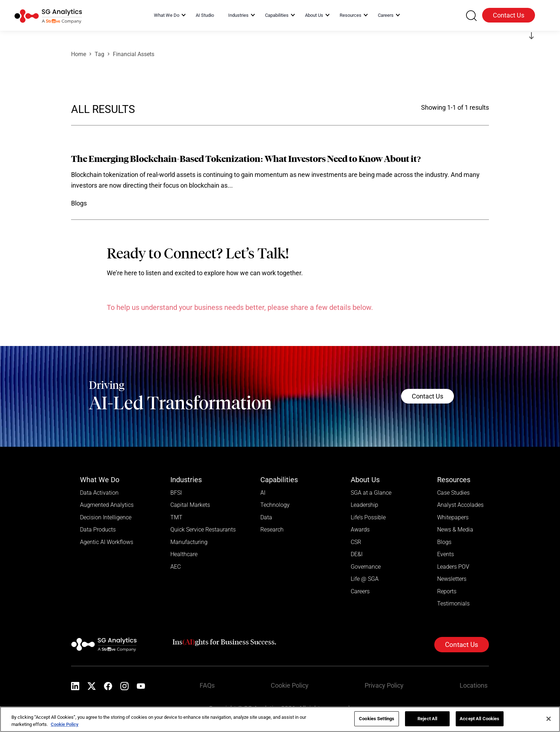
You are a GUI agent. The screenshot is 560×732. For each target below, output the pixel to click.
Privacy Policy (386, 687)
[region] (280, 719)
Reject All (427, 719)
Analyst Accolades (460, 505)
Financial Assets (134, 54)
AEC (176, 568)
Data (266, 518)
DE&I (357, 555)
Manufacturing (189, 543)
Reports (447, 593)
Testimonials (453, 605)
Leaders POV (453, 568)
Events (446, 555)
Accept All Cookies (479, 719)
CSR (356, 543)
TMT (176, 518)
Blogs (444, 543)
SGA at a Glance (371, 493)
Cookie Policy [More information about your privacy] (65, 724)
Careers (360, 593)
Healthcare (184, 555)
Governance (366, 568)
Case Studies (453, 493)
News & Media (455, 530)
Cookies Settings (377, 719)
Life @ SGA (365, 580)
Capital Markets (190, 505)
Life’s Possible (368, 518)
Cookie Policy (291, 687)
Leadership (364, 505)
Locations (475, 687)
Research (272, 530)
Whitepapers (453, 518)
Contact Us (509, 15)
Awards (360, 530)
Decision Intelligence (106, 518)
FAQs (209, 687)
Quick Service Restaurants (203, 530)
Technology (275, 505)
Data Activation (99, 493)
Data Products (98, 530)
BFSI (176, 493)
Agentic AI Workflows (107, 543)
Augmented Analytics (107, 505)
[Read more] (280, 182)
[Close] (549, 719)
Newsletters (452, 580)
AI (263, 493)
